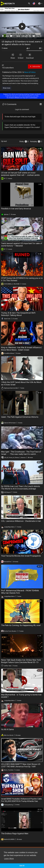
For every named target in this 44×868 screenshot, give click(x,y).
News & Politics (30, 72)
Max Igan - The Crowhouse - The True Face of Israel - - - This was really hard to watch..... (21, 453)
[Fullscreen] (41, 36)
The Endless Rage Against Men (15, 833)
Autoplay (34, 141)
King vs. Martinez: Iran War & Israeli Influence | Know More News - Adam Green (21, 349)
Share (13, 56)
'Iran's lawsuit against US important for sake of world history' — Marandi (22, 245)
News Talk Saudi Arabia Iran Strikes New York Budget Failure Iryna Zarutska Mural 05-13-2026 (21, 662)
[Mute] (34, 36)
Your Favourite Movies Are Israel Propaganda (21, 556)
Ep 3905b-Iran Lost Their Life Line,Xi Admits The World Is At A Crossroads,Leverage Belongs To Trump (21, 489)
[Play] (3, 36)
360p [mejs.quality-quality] (38, 36)
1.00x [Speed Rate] (23, 36)
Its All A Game (7, 729)
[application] (22, 26)
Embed (21, 56)
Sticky (22, 141)
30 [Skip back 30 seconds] (26, 36)
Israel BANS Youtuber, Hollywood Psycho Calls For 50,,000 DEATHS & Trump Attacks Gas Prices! (21, 801)
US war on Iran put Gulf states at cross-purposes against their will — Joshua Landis (20, 174)
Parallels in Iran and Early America (16, 209)
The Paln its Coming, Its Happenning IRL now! (21, 625)
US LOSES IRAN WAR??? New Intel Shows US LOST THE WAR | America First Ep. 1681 (21, 765)
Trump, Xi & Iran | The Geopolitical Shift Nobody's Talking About (18, 314)
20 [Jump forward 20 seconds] (30, 36)
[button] (34, 3)
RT (3, 65)
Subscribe (35, 66)
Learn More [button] (9, 859)
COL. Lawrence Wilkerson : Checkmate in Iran (21, 521)
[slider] (13, 36)
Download (30, 56)
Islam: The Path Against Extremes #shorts (20, 417)
